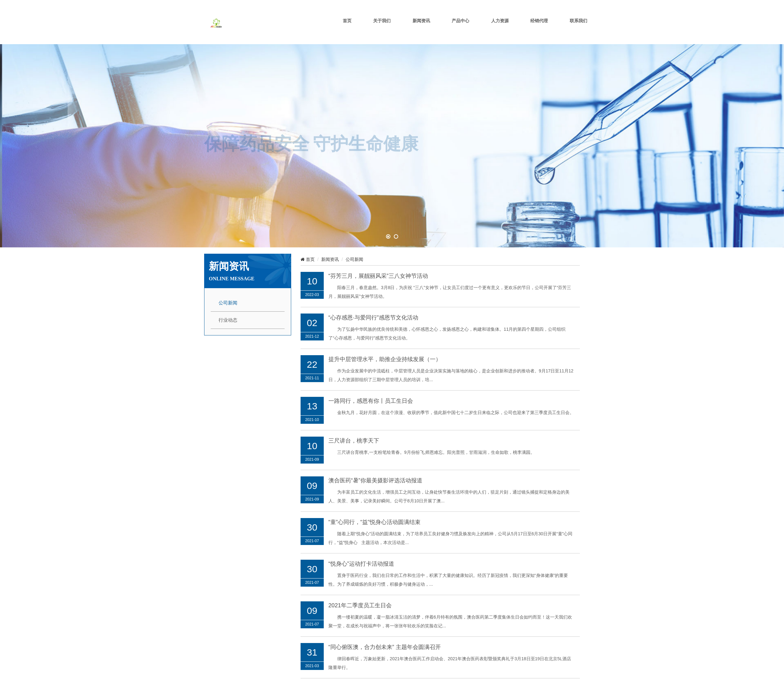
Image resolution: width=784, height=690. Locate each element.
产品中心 (488, 29)
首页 (379, 29)
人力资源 (526, 29)
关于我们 (412, 29)
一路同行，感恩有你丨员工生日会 (371, 394)
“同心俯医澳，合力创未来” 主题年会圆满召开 (385, 641)
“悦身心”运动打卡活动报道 (361, 557)
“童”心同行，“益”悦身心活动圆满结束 (374, 516)
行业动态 (228, 314)
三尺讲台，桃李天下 (354, 434)
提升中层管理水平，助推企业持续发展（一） (385, 353)
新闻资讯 (450, 29)
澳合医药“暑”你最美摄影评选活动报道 (375, 474)
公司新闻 (228, 297)
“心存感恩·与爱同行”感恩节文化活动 (373, 311)
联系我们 (601, 29)
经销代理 (564, 29)
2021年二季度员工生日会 (360, 599)
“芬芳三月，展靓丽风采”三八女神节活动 (378, 269)
